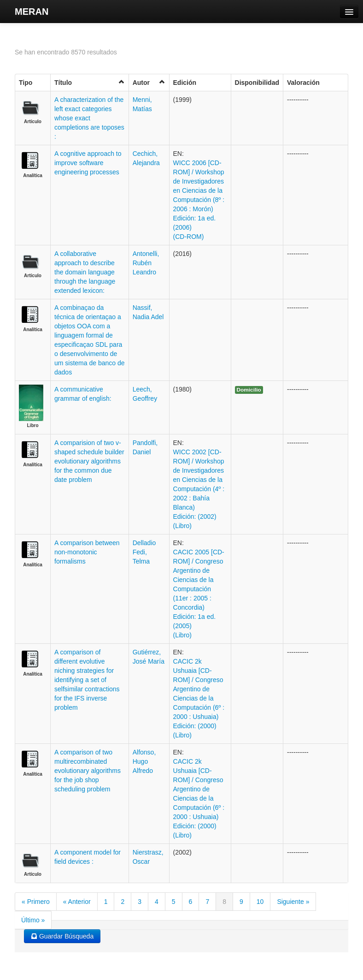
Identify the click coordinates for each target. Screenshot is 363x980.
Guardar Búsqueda (62, 936)
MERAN (32, 12)
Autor (149, 82)
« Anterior (77, 902)
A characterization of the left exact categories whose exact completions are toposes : (89, 118)
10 (260, 902)
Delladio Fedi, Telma (144, 552)
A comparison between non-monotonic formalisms (87, 552)
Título (90, 82)
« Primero (36, 902)
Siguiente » (293, 902)
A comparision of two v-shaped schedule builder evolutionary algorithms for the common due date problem (89, 461)
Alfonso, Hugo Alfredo (144, 761)
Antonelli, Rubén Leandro (146, 263)
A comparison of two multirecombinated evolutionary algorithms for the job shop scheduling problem (88, 771)
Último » (33, 920)
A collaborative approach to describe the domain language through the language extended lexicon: (85, 272)
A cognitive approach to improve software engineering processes (88, 163)
